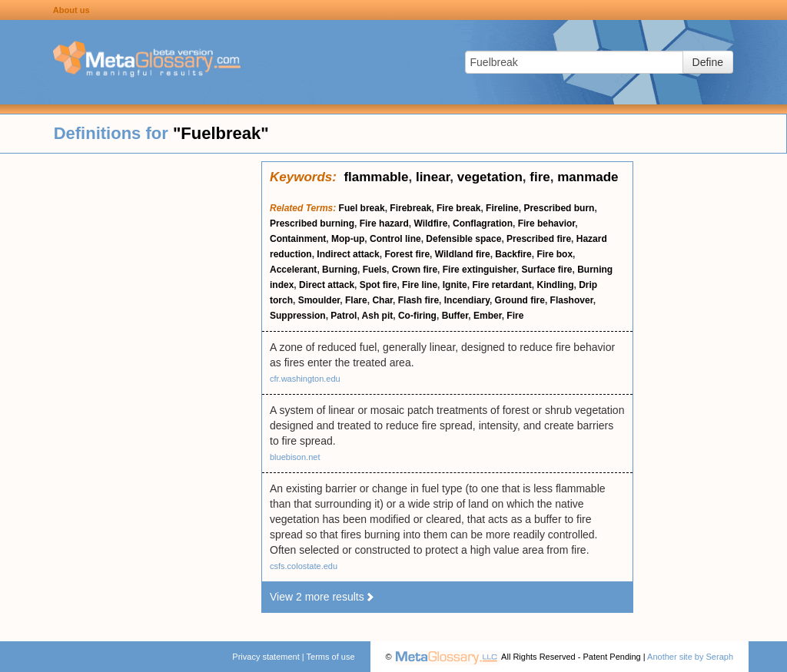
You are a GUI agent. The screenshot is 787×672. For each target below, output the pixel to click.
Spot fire (379, 285)
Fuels (375, 270)
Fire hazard (384, 223)
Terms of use (331, 657)
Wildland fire (463, 254)
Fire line (420, 285)
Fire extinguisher (480, 270)
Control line (395, 239)
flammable (376, 177)
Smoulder (319, 300)
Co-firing (417, 316)
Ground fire (520, 300)
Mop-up (348, 239)
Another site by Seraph (690, 657)
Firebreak (410, 208)
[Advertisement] (131, 392)
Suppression (298, 316)
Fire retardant (501, 285)
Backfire (513, 254)
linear (433, 177)
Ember (488, 316)
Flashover (572, 300)
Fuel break (362, 208)
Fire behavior (547, 223)
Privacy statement (266, 657)
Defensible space (463, 239)
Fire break (458, 208)
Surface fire (546, 270)
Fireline (502, 208)
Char (382, 300)
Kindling (555, 285)
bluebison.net (295, 457)
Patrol (344, 316)
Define (708, 62)
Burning (340, 270)
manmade (588, 177)
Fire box (555, 254)
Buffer (455, 316)
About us (71, 10)
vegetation (490, 177)
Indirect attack (348, 254)
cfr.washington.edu (305, 379)
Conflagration (483, 223)
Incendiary (467, 300)
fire (540, 177)
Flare (356, 300)
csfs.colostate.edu (304, 566)
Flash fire (418, 300)
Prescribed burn (559, 208)
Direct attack (327, 285)
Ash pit (378, 316)
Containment (298, 239)
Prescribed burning (312, 223)
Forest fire (407, 254)
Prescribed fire (539, 239)
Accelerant (293, 270)
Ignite (455, 285)
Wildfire (430, 223)
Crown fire (415, 270)
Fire (515, 316)
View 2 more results (322, 597)
